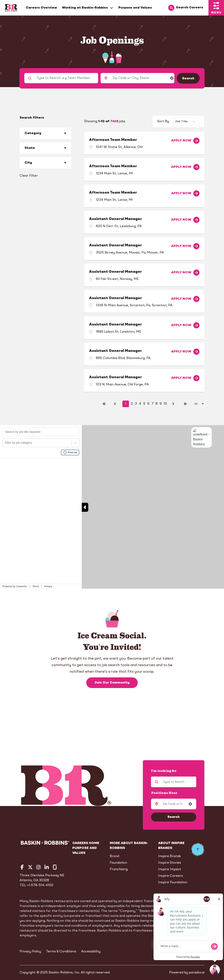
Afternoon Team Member (113, 140)
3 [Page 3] (136, 404)
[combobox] (139, 78)
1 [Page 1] (126, 404)
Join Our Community (112, 681)
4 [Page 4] (140, 404)
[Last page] (185, 404)
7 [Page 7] (152, 404)
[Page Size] (197, 404)
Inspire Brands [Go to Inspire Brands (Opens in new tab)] (170, 856)
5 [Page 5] (144, 404)
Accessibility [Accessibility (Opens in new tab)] (91, 952)
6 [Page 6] (148, 404)
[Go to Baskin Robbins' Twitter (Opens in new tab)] (30, 867)
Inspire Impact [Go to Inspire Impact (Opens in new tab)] (170, 869)
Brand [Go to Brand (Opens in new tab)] (114, 856)
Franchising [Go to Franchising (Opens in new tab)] (119, 869)
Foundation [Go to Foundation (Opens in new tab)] (118, 863)
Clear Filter (29, 176)
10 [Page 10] (165, 404)
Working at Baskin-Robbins (88, 8)
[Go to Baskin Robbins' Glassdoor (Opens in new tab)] (55, 867)
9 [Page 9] (161, 404)
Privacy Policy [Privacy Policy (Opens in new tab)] (30, 952)
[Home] (11, 8)
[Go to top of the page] (198, 850)
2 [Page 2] (132, 404)
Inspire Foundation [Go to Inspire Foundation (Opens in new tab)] (173, 882)
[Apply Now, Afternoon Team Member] (185, 141)
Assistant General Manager (115, 219)
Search (188, 79)
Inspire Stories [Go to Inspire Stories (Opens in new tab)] (170, 863)
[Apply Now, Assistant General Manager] (185, 220)
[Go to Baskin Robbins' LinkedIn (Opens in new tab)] (47, 867)
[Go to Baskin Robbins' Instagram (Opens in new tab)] (38, 867)
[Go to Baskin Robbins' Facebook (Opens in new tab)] (22, 867)
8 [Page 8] (157, 404)
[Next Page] (174, 404)
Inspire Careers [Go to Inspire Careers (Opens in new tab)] (171, 876)
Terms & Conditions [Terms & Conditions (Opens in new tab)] (61, 952)
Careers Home (86, 843)
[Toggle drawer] (216, 8)
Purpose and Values (135, 8)
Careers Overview (41, 8)
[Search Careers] (188, 8)
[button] (172, 78)
